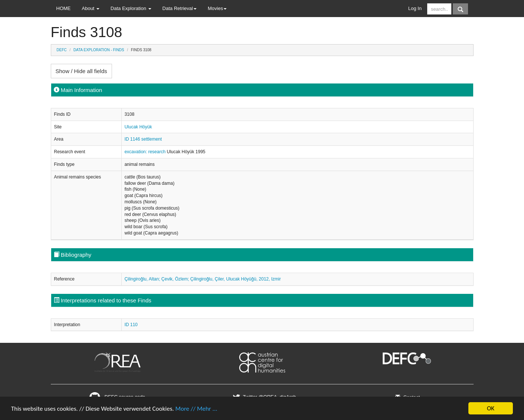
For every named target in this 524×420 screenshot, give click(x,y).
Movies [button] (217, 8)
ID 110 (131, 325)
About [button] (91, 8)
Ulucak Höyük (138, 127)
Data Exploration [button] (131, 8)
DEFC (62, 50)
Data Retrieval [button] (179, 8)
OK (491, 408)
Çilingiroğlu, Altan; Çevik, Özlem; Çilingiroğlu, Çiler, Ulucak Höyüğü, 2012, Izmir (203, 279)
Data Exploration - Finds (99, 50)
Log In (415, 8)
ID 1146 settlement (143, 139)
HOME (64, 8)
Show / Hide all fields (81, 71)
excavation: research (146, 152)
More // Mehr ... (196, 409)
